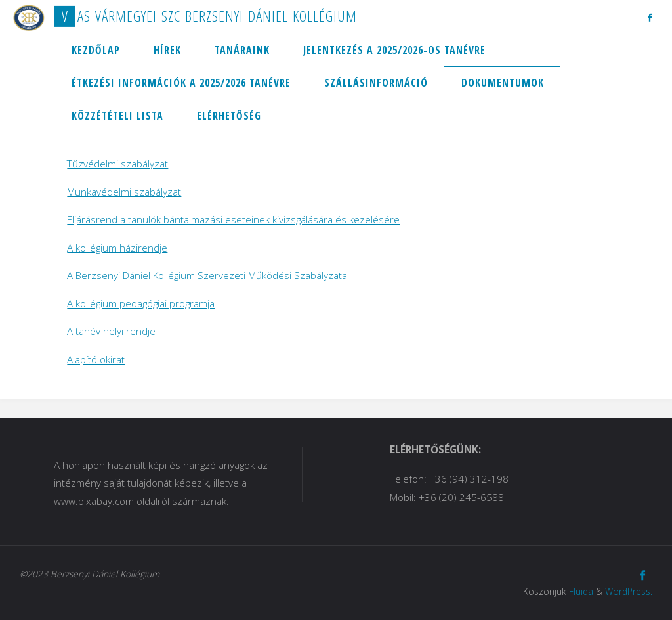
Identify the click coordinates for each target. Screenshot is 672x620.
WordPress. (629, 591)
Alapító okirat (96, 359)
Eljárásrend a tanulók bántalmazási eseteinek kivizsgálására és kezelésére (233, 219)
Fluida (581, 591)
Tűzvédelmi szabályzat (117, 164)
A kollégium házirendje (117, 248)
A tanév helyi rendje (111, 331)
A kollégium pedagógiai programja (141, 303)
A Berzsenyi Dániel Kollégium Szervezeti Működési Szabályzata (207, 275)
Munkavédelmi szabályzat (124, 192)
